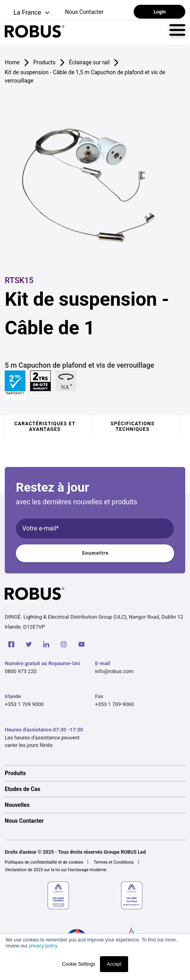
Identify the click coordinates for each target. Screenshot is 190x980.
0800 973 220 (21, 671)
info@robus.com (114, 671)
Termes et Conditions (114, 862)
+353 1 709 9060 (115, 704)
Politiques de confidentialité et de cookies (44, 862)
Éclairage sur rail (89, 62)
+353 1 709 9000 (24, 704)
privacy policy (43, 946)
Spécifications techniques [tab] (133, 426)
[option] (95, 773)
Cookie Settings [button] (79, 964)
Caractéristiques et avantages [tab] (45, 426)
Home (12, 62)
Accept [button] (114, 964)
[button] (28, 13)
